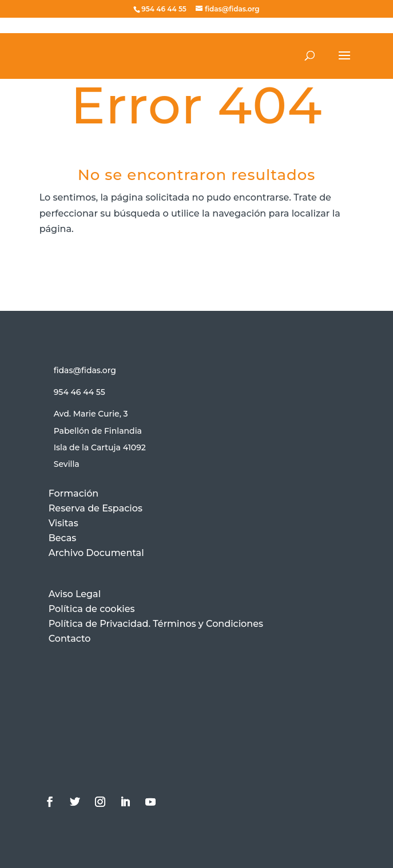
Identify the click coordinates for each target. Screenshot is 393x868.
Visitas (63, 523)
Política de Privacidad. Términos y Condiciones (156, 624)
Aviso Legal (75, 594)
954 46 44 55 (80, 392)
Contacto (70, 639)
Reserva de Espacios (96, 508)
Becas (63, 538)
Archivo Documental (96, 553)
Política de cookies (92, 609)
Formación (74, 493)
